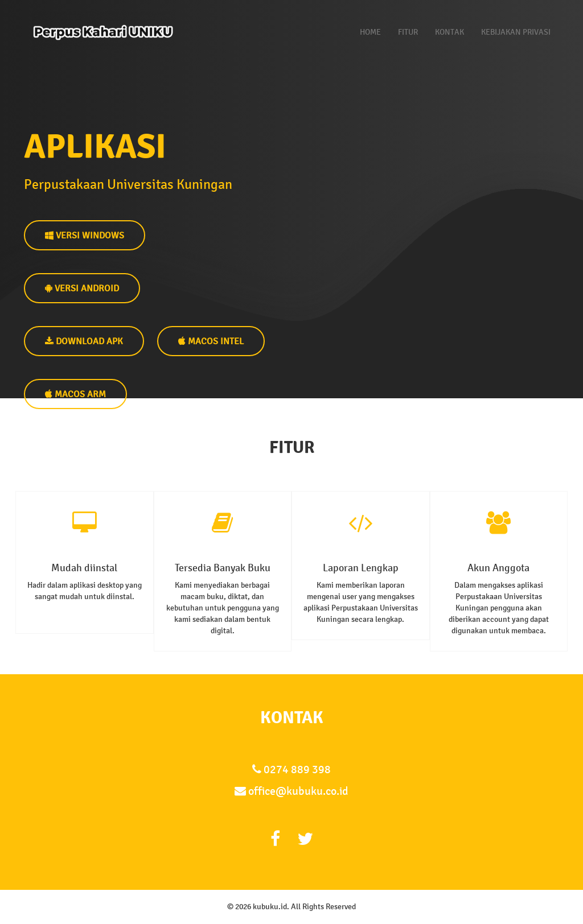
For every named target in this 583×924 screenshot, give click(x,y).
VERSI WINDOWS (85, 235)
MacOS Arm (75, 394)
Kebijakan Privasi (516, 32)
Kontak (449, 32)
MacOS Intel (211, 341)
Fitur (408, 32)
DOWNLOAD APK (84, 341)
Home (370, 32)
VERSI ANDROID (82, 288)
